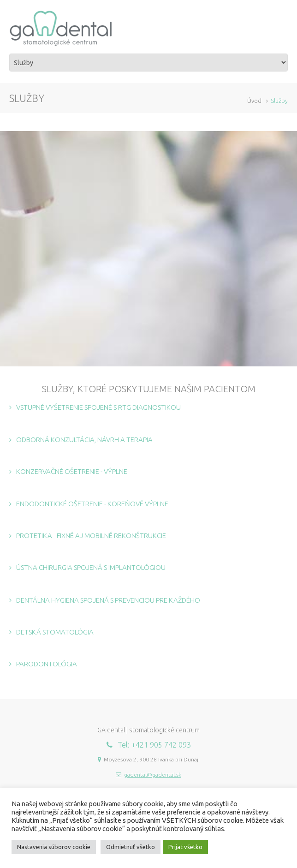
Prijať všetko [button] (185, 847)
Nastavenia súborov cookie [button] (54, 847)
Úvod (254, 101)
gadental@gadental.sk (153, 775)
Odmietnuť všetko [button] (131, 847)
